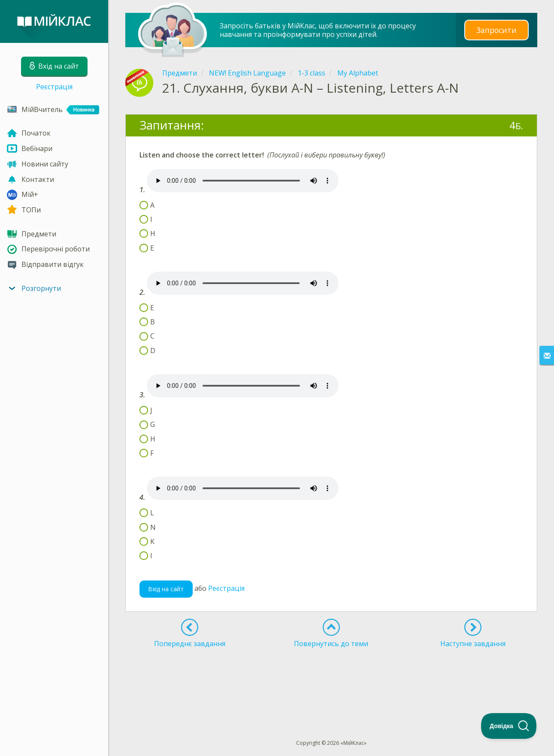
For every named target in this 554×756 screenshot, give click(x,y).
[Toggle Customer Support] (509, 726)
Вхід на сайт (166, 589)
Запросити (496, 30)
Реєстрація (54, 87)
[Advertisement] (331, 678)
